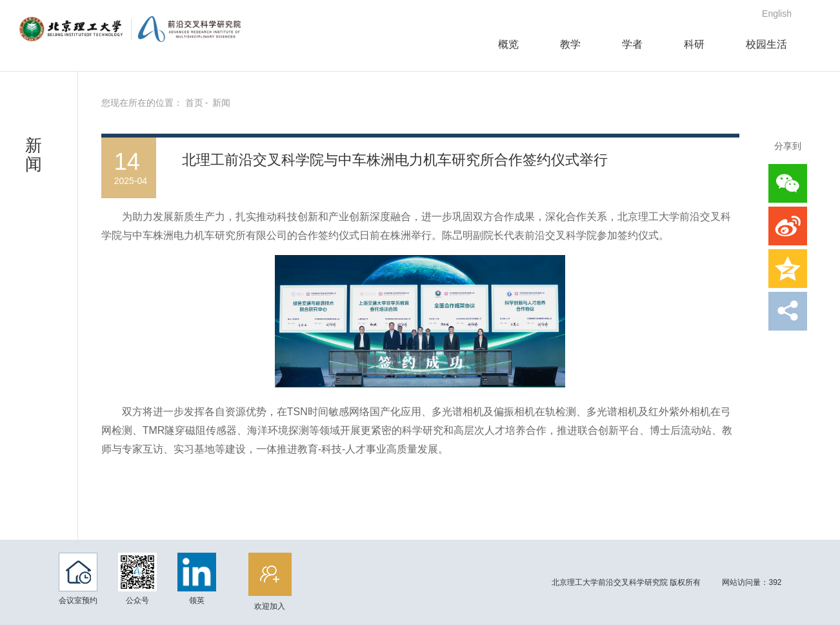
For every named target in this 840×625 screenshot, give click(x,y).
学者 (632, 44)
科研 (694, 44)
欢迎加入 (289, 582)
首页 (194, 103)
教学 (570, 44)
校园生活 (766, 44)
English (777, 14)
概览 (508, 44)
